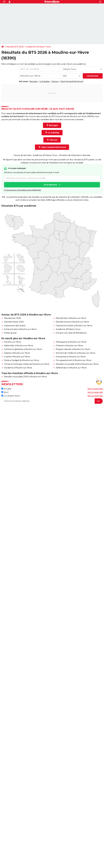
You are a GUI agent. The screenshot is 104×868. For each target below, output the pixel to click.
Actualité (6, 389)
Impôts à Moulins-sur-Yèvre (17, 357)
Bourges (33, 81)
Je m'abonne (50, 185)
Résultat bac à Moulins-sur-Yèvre (71, 318)
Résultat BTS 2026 (15, 47)
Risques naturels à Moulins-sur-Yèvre (73, 349)
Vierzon (55, 81)
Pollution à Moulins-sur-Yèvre (69, 346)
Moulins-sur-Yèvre (13, 342)
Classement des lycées (15, 326)
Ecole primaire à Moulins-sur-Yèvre (20, 329)
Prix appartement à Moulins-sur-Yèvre (74, 360)
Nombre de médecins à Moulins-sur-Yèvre (75, 353)
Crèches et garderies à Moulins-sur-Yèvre (23, 349)
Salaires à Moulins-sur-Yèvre (17, 353)
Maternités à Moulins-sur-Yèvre (19, 346)
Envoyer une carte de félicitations (71, 333)
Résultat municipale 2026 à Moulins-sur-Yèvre (77, 364)
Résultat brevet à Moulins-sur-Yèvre (72, 322)
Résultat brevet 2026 (14, 322)
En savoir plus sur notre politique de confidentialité (22, 190)
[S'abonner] (52, 401)
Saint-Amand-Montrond (72, 81)
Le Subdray (44, 81)
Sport (5, 392)
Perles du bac (10, 333)
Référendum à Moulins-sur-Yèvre (71, 368)
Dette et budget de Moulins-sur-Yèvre (22, 360)
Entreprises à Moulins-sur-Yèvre (71, 357)
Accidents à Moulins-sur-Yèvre (18, 368)
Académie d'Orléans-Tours (39, 47)
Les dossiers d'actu (11, 396)
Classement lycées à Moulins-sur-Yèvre (74, 326)
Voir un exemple (95, 389)
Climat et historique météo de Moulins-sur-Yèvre (27, 364)
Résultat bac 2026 (12, 318)
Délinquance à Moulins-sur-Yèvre (71, 342)
